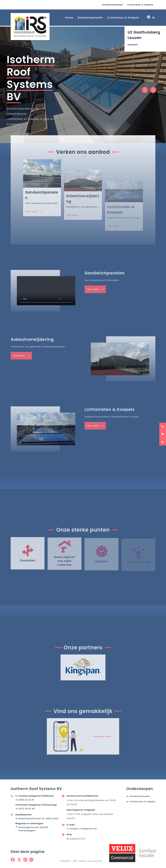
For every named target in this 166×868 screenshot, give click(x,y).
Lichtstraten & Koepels (140, 5)
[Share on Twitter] (19, 862)
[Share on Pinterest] (31, 862)
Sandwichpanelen (113, 5)
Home (69, 18)
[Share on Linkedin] (25, 862)
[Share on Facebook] (13, 862)
